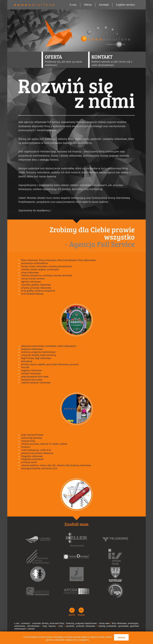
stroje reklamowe (30, 273)
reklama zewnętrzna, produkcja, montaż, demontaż (47, 276)
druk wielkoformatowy (32, 294)
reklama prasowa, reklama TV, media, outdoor (44, 444)
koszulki (25, 367)
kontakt (31, 629)
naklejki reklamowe (31, 374)
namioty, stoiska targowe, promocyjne (40, 270)
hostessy (26, 447)
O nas (73, 5)
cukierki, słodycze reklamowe (36, 383)
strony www (104, 623)
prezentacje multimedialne (35, 263)
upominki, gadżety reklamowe (36, 285)
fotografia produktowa (32, 459)
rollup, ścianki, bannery (33, 279)
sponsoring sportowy (32, 438)
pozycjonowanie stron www (35, 377)
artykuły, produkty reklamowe (36, 288)
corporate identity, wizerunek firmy (39, 355)
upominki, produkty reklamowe (81, 626)
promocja (25, 623)
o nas (17, 623)
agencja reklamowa (31, 282)
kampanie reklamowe (32, 349)
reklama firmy (28, 441)
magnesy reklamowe (32, 370)
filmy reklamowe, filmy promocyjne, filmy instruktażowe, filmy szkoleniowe (58, 260)
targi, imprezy (49, 626)
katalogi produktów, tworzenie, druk (39, 468)
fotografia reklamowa (32, 456)
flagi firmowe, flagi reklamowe (36, 358)
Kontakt (104, 5)
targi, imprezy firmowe (32, 435)
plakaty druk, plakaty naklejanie (37, 453)
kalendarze (27, 361)
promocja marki (29, 462)
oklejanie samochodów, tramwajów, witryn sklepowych (49, 346)
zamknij (121, 637)
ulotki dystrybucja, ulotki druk (36, 450)
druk (61, 626)
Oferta (88, 5)
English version (126, 5)
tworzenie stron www (32, 380)
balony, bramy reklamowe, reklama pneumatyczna (47, 266)
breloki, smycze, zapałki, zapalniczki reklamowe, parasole (50, 364)
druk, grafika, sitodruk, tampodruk (38, 291)
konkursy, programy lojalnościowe (38, 352)
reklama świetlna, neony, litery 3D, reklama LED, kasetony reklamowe (56, 465)
